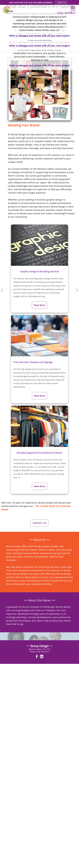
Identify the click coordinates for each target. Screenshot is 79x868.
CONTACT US (39, 523)
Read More (40, 305)
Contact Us (61, 3)
